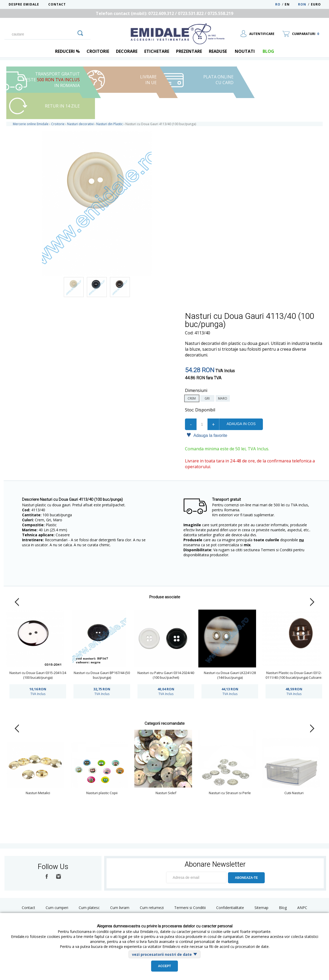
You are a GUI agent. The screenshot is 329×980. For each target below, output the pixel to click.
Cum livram (120, 908)
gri (207, 398)
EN (291, 4)
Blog (283, 908)
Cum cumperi (57, 908)
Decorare (127, 51)
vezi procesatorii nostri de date (162, 954)
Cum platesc (89, 908)
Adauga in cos (241, 424)
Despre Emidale (24, 4)
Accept (164, 966)
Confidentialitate (230, 908)
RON (302, 4)
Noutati (245, 51)
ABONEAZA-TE (246, 878)
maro (223, 398)
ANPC (302, 908)
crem (192, 398)
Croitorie (98, 51)
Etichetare (157, 51)
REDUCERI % (67, 51)
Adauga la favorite (207, 435)
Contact (57, 4)
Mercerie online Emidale (31, 124)
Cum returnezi (152, 908)
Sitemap (261, 908)
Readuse (218, 51)
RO (278, 4)
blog (268, 51)
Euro (316, 4)
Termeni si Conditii (190, 908)
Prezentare (189, 51)
